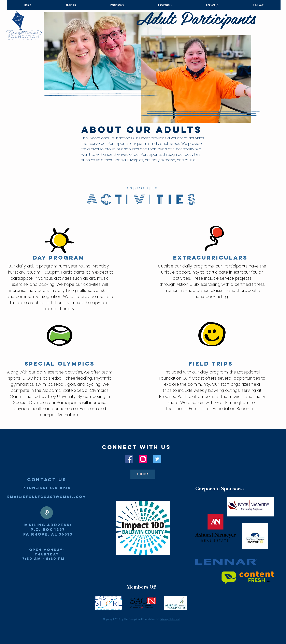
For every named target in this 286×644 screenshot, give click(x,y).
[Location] (47, 513)
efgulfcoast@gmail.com (55, 497)
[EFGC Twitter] (157, 459)
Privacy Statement (170, 619)
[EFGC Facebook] (129, 459)
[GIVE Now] (143, 474)
